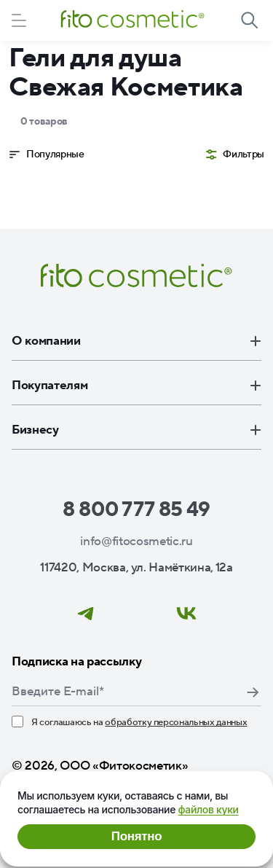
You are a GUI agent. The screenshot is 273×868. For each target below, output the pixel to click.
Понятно (136, 836)
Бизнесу (136, 430)
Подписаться (253, 692)
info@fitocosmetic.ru (136, 541)
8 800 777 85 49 (136, 509)
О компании (136, 341)
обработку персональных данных (176, 722)
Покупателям (136, 386)
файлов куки (208, 809)
